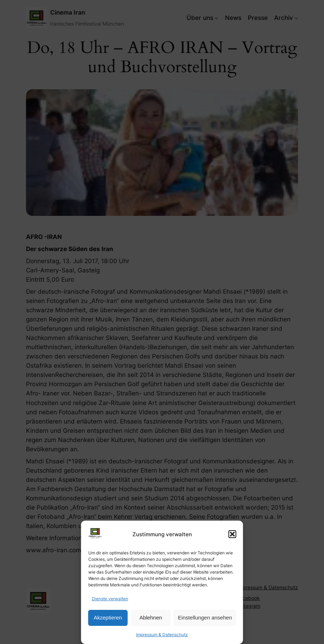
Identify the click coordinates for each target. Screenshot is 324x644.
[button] (232, 534)
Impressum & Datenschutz (162, 635)
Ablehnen (151, 618)
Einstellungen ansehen (205, 618)
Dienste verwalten (110, 599)
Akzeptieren (108, 618)
